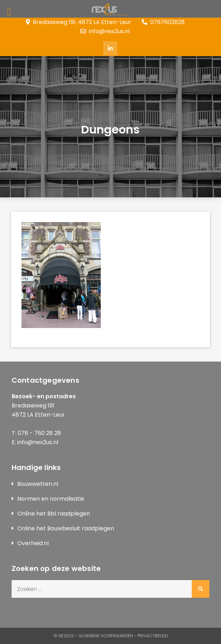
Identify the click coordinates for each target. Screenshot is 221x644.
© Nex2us (64, 636)
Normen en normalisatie (51, 499)
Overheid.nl (33, 543)
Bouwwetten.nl (38, 484)
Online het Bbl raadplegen (54, 514)
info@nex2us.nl (105, 31)
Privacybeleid (153, 636)
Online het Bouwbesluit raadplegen (66, 528)
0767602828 (163, 22)
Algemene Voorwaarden (106, 636)
